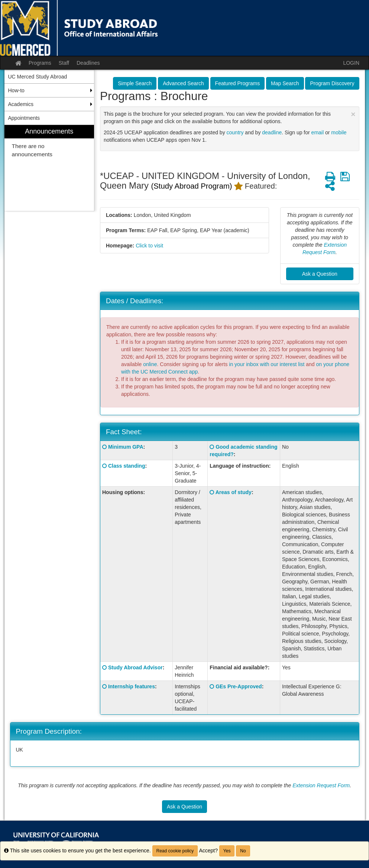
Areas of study (234, 492)
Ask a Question (320, 274)
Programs (40, 63)
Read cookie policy (175, 851)
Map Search (285, 83)
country (235, 132)
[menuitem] (49, 168)
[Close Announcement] (353, 114)
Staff (64, 63)
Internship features (132, 686)
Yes (227, 851)
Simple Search (135, 83)
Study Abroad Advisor (135, 667)
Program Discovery (332, 83)
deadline (272, 132)
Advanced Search (183, 83)
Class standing (127, 466)
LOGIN (351, 63)
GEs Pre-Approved (239, 686)
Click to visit (149, 246)
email (318, 132)
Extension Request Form (321, 785)
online (150, 364)
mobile (339, 132)
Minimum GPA (126, 447)
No (243, 851)
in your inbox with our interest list (267, 364)
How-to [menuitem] (16, 90)
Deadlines (88, 63)
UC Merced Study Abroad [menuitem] (38, 77)
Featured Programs (238, 83)
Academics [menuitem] (21, 104)
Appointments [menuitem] (24, 118)
